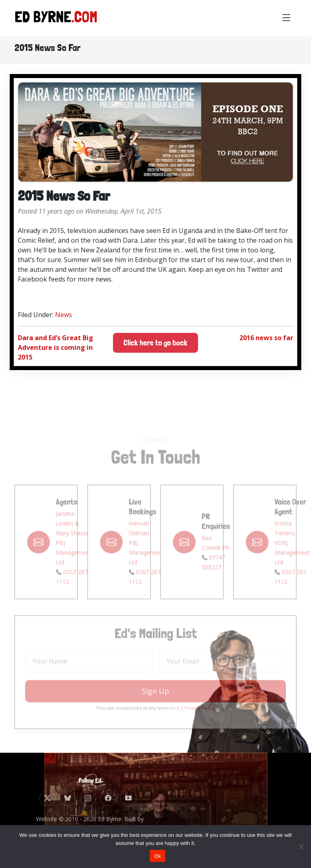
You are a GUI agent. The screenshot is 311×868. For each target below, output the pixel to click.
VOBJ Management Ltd (292, 562)
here (174, 718)
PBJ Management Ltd (73, 562)
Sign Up (155, 701)
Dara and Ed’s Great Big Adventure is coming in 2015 (55, 347)
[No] (301, 847)
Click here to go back (155, 343)
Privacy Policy (200, 718)
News (64, 315)
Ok (157, 856)
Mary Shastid (73, 543)
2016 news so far (266, 338)
